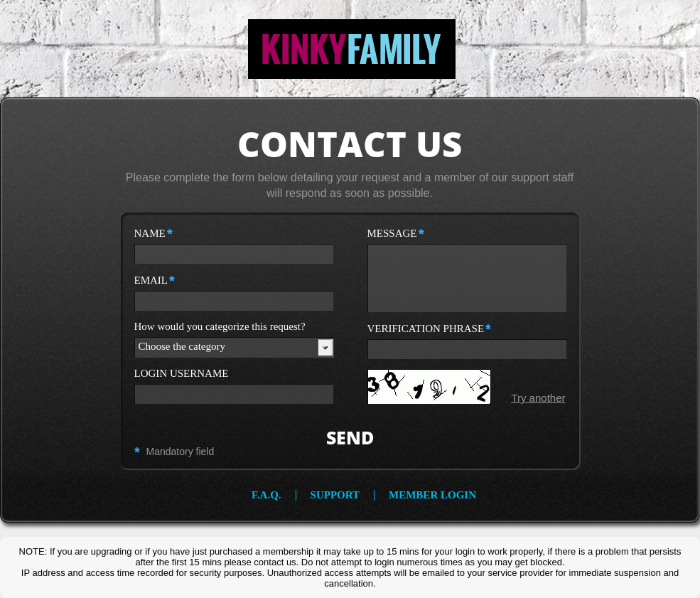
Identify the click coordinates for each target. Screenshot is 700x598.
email (155, 280)
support (335, 495)
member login (432, 495)
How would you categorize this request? (220, 327)
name (154, 233)
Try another (538, 398)
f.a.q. (266, 495)
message (396, 233)
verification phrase (430, 329)
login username (182, 374)
